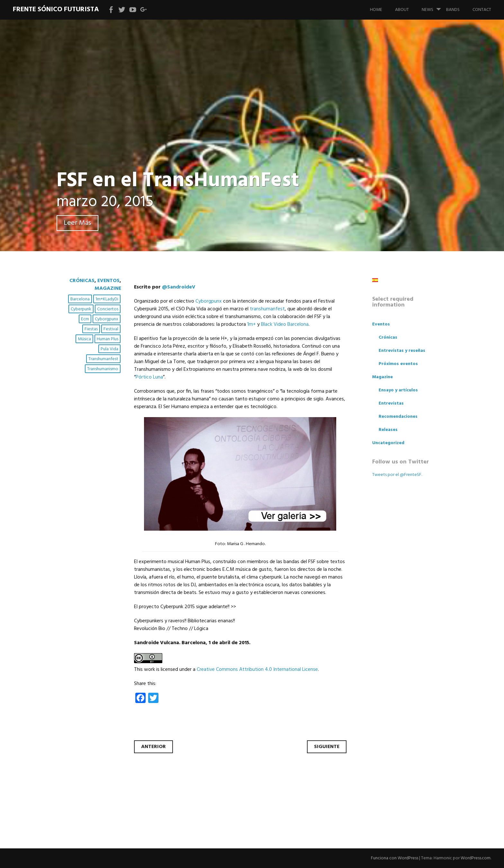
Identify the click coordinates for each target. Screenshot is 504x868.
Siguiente (327, 747)
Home (376, 10)
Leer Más (77, 223)
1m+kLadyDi (107, 299)
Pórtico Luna (149, 377)
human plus (108, 339)
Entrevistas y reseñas (402, 351)
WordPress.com (476, 858)
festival (111, 329)
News (434, 7)
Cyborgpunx (209, 301)
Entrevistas (391, 403)
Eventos (108, 281)
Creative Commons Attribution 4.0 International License (257, 670)
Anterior (153, 747)
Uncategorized (388, 443)
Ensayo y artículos (398, 390)
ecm (85, 319)
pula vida (109, 349)
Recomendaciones (398, 417)
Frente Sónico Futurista (56, 9)
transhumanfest (103, 359)
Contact (482, 10)
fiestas (91, 329)
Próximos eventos (398, 364)
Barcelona (80, 299)
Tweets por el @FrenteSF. (397, 475)
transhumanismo (103, 369)
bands (453, 10)
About (402, 10)
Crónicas (82, 281)
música (84, 339)
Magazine (108, 288)
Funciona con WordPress (395, 858)
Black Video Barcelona (285, 324)
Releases (388, 430)
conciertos (108, 309)
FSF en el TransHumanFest (178, 181)
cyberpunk (81, 309)
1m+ (252, 324)
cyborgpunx (107, 319)
